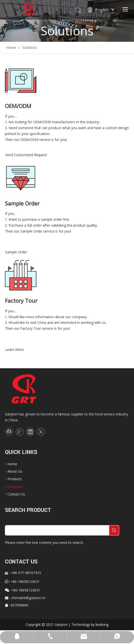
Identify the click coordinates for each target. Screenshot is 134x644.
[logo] (32, 389)
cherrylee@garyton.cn (28, 598)
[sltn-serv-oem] (21, 81)
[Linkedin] (30, 432)
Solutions (15, 486)
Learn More (15, 349)
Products (15, 479)
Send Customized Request (26, 155)
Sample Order (16, 252)
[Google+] (20, 432)
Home (12, 464)
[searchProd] (57, 530)
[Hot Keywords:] (114, 530)
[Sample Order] (21, 178)
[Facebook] (9, 432)
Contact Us (16, 494)
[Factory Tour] (21, 275)
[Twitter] (41, 432)
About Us (15, 471)
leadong (102, 624)
